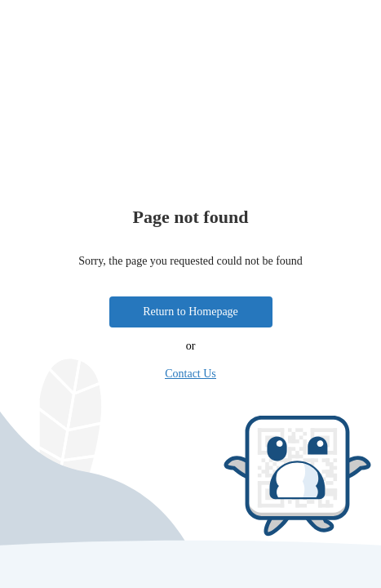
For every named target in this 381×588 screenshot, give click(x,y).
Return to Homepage (190, 312)
